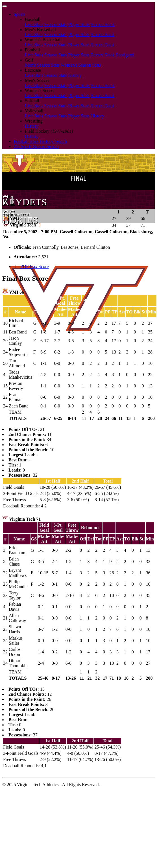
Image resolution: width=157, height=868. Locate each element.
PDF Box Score (34, 266)
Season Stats (55, 24)
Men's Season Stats (42, 65)
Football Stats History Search (40, 141)
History (75, 75)
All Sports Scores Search (36, 146)
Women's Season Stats (81, 65)
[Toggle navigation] (5, 6)
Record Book (103, 24)
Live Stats (34, 24)
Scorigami (125, 55)
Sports (19, 14)
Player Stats (79, 24)
